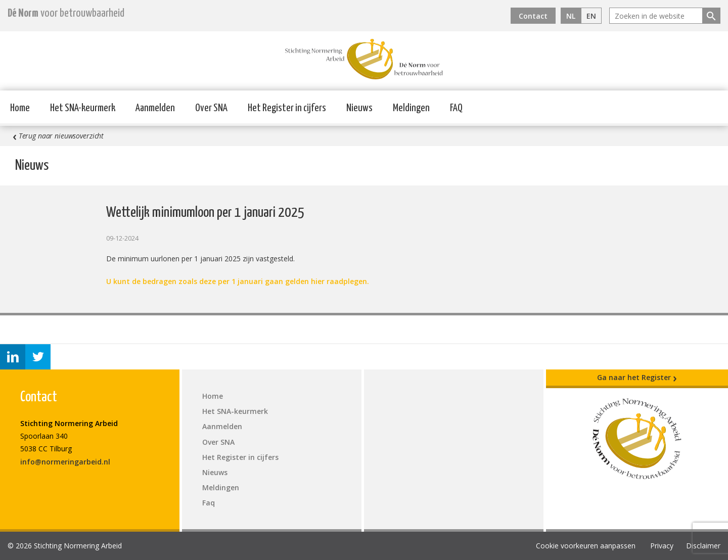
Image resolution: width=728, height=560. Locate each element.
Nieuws (359, 108)
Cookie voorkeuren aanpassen (586, 546)
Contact (533, 16)
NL (571, 16)
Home (20, 108)
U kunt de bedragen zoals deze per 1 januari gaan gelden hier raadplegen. (238, 281)
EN (591, 16)
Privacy (662, 546)
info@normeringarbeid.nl (65, 462)
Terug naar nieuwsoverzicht (58, 136)
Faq (209, 503)
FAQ (456, 108)
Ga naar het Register (637, 378)
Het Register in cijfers (287, 108)
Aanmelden (155, 108)
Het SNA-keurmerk (83, 108)
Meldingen (411, 108)
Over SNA (211, 108)
